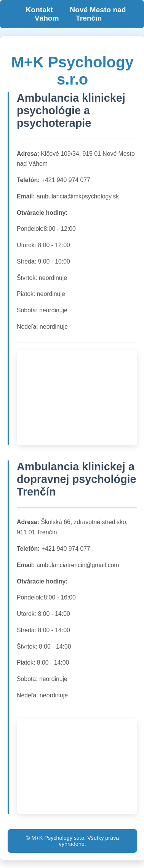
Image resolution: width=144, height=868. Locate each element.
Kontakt (39, 10)
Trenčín (89, 18)
